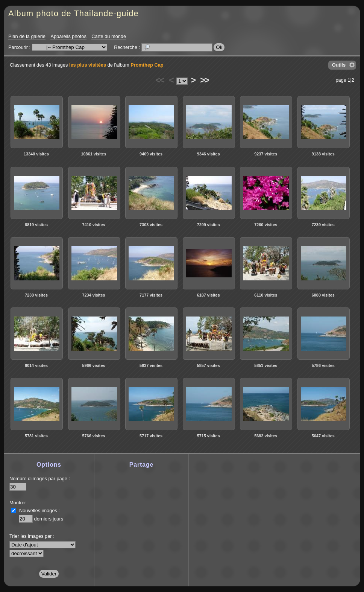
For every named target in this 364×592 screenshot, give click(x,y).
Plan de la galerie (27, 36)
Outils (339, 65)
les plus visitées (88, 65)
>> (204, 80)
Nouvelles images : (39, 511)
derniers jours (49, 519)
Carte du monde (109, 36)
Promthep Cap (147, 65)
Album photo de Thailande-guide (74, 13)
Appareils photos (68, 36)
